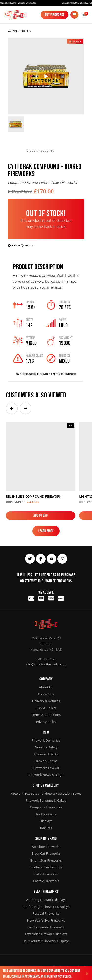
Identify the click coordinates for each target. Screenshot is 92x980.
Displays (46, 821)
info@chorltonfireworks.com (46, 664)
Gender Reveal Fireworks (46, 927)
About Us (46, 687)
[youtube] (52, 559)
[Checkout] (84, 15)
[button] (12, 408)
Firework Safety (46, 747)
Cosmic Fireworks (46, 881)
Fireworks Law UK (46, 768)
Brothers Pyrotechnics (46, 867)
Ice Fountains (46, 814)
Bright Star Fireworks (46, 860)
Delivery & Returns (46, 701)
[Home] (15, 15)
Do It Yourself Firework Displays (46, 941)
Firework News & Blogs (46, 775)
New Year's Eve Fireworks (46, 920)
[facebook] (41, 559)
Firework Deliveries (46, 740)
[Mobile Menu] (74, 15)
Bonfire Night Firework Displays (46, 907)
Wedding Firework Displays (46, 900)
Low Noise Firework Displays (46, 934)
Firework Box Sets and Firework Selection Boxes (46, 793)
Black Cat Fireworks (46, 853)
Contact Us (46, 694)
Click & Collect (46, 708)
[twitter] (30, 559)
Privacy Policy (62, 976)
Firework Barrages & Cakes (46, 800)
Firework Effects (46, 754)
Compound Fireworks (46, 807)
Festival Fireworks (46, 913)
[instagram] (62, 559)
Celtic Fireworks (46, 874)
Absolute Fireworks (46, 847)
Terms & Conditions (46, 715)
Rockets (46, 828)
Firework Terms (46, 761)
